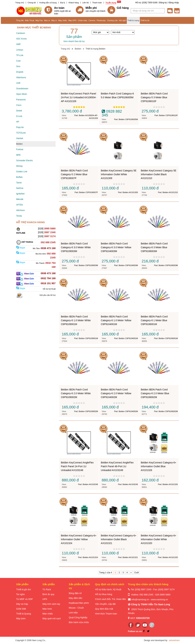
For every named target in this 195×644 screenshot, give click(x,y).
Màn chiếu (48, 614)
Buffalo (19, 177)
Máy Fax (39, 20)
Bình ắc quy (48, 594)
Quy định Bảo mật (104, 609)
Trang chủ (20, 3)
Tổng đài (20, 20)
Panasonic (21, 100)
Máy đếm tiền (76, 598)
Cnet (18, 61)
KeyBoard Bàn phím (79, 603)
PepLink (20, 127)
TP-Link (20, 55)
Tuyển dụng (111, 3)
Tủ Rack (47, 589)
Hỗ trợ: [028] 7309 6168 (146, 3)
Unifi (18, 83)
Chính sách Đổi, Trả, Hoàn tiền (111, 599)
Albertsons (21, 77)
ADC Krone (22, 39)
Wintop (19, 166)
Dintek (19, 111)
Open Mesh (22, 94)
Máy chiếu (63, 20)
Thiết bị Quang (24, 614)
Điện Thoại (30, 20)
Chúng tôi (32, 3)
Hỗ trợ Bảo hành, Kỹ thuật (108, 589)
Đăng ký (163, 3)
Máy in (54, 20)
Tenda (19, 216)
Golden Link (22, 172)
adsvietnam (174, 640)
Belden (19, 144)
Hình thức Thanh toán (106, 614)
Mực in (47, 20)
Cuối (136, 573)
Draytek (20, 72)
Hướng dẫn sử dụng (48, 3)
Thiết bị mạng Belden (96, 49)
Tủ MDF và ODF (25, 599)
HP (18, 122)
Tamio (19, 183)
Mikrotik (20, 199)
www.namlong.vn (159, 599)
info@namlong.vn (140, 599)
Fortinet (20, 149)
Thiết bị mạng (133, 20)
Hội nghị (123, 20)
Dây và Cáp (22, 604)
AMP (19, 44)
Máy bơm (21, 618)
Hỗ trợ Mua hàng (104, 594)
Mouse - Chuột (76, 608)
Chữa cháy (82, 20)
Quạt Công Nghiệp (78, 617)
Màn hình (47, 609)
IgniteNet (20, 194)
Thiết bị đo (145, 20)
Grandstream (22, 89)
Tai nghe (21, 594)
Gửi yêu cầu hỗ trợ (48, 295)
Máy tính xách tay (51, 604)
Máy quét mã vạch (52, 618)
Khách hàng (74, 3)
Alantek (20, 138)
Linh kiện (73, 613)
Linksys (20, 50)
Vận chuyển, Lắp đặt (105, 604)
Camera (92, 20)
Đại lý (63, 3)
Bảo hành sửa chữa (79, 622)
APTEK (20, 205)
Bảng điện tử (75, 593)
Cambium (21, 33)
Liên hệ (85, 3)
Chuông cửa (112, 20)
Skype (21, 248)
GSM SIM (21, 609)
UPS (45, 599)
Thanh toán (97, 3)
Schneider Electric (25, 161)
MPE (19, 155)
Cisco (19, 105)
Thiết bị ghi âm (24, 589)
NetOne (20, 188)
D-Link (19, 116)
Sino (18, 66)
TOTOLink (21, 133)
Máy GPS (72, 20)
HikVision (21, 210)
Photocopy (101, 20)
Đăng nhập (174, 3)
